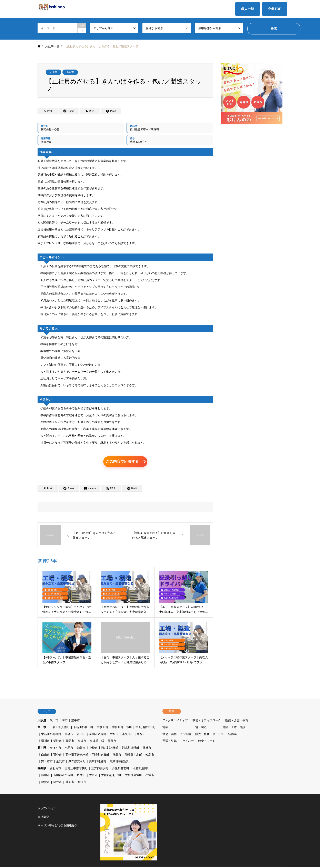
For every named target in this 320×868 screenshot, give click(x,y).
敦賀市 (46, 783)
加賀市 (81, 749)
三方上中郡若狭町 (76, 769)
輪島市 (150, 756)
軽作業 (232, 735)
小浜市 (150, 776)
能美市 (117, 756)
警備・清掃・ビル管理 (177, 735)
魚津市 (82, 742)
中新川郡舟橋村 (51, 735)
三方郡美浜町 (100, 769)
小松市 (93, 749)
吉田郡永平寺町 (63, 776)
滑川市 (46, 742)
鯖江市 (82, 783)
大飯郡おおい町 (111, 776)
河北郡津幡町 (131, 749)
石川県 (53, 72)
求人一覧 (248, 9)
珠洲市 (147, 749)
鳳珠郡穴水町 (77, 763)
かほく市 (56, 749)
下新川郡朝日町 (83, 728)
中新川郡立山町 (146, 728)
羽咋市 (58, 756)
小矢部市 (128, 735)
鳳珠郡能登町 (98, 763)
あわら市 (56, 769)
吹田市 (54, 722)
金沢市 (70, 72)
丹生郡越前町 (121, 769)
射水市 (114, 735)
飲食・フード (207, 742)
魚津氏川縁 (97, 742)
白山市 (46, 756)
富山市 (81, 735)
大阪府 (42, 722)
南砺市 (69, 735)
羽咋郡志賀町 (101, 756)
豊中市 (76, 722)
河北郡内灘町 (110, 749)
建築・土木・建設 (234, 728)
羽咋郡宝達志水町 (77, 756)
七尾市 (69, 749)
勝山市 (46, 776)
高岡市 (70, 742)
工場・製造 (200, 728)
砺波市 (58, 742)
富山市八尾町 (98, 735)
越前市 (70, 783)
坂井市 (81, 776)
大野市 (93, 776)
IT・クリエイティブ (175, 722)
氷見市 (141, 735)
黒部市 (112, 742)
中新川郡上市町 (122, 728)
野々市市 (47, 763)
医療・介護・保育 (237, 722)
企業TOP (275, 9)
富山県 (42, 728)
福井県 (42, 769)
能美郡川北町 (133, 756)
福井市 (58, 783)
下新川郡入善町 (60, 728)
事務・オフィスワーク (207, 722)
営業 (165, 728)
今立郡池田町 (141, 769)
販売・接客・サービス (210, 735)
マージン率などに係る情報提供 (58, 827)
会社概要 (43, 818)
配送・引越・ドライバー (178, 742)
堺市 (65, 722)
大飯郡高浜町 (133, 776)
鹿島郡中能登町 (120, 763)
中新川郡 (103, 728)
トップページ (46, 809)
